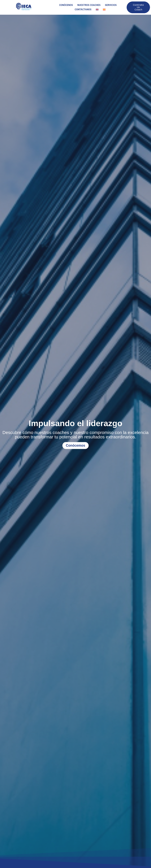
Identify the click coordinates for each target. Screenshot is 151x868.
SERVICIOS (111, 5)
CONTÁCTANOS (83, 9)
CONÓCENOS (66, 5)
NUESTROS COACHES (89, 5)
